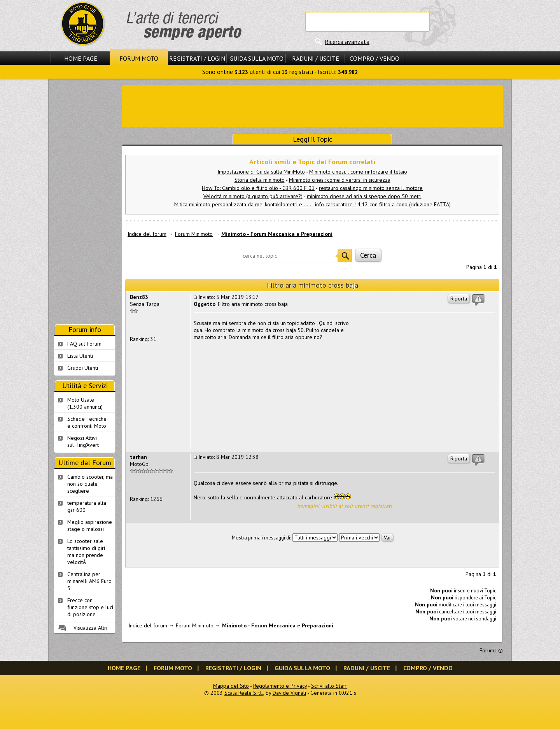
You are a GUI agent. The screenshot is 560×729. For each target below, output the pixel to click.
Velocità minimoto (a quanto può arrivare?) (253, 196)
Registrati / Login (197, 58)
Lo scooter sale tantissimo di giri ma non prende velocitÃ (86, 552)
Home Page (81, 58)
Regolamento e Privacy (280, 686)
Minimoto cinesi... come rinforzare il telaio (358, 172)
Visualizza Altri (90, 628)
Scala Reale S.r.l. (244, 693)
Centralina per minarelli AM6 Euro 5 (89, 581)
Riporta (459, 299)
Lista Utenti (80, 356)
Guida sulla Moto (256, 58)
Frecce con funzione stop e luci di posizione (90, 607)
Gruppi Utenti (83, 368)
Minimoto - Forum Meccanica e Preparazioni (277, 234)
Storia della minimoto (260, 180)
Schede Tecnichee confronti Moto (87, 422)
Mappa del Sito (231, 686)
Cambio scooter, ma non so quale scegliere (90, 484)
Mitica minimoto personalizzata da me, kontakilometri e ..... (242, 204)
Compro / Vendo (374, 58)
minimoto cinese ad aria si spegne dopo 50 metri (364, 196)
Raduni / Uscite (316, 58)
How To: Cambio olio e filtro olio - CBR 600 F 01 (258, 188)
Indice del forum (147, 234)
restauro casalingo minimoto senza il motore (371, 188)
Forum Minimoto (194, 234)
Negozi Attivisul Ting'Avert (83, 441)
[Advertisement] (312, 105)
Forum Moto (139, 58)
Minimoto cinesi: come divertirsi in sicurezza (340, 180)
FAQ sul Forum (84, 344)
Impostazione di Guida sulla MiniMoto (261, 172)
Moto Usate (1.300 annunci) (85, 403)
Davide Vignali (289, 693)
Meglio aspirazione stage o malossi (90, 525)
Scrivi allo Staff (329, 686)
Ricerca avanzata (347, 42)
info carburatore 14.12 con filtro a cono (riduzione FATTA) (383, 204)
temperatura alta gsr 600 (87, 506)
